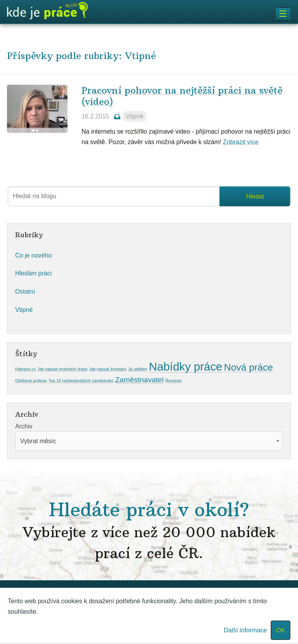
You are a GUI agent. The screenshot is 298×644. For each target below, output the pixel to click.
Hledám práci (33, 273)
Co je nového (33, 255)
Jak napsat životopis (108, 369)
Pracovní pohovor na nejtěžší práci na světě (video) (182, 96)
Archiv (24, 426)
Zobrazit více (241, 142)
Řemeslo (173, 381)
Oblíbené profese (31, 381)
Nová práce (248, 367)
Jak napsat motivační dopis (63, 369)
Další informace (245, 630)
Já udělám (138, 369)
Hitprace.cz (25, 369)
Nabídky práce (186, 366)
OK (280, 630)
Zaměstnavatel (139, 380)
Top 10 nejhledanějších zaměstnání (81, 381)
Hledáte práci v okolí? (149, 530)
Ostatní (25, 292)
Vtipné (134, 116)
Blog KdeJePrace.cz (47, 11)
